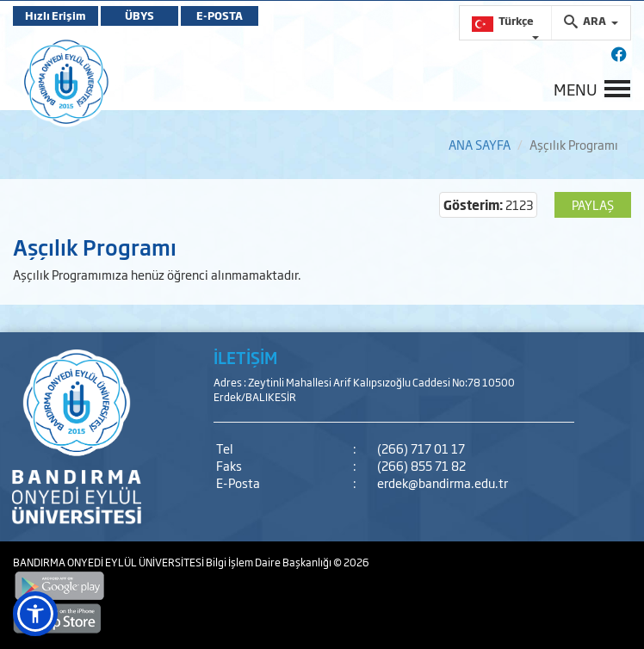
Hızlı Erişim (56, 15)
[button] (35, 614)
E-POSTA (220, 15)
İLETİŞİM (245, 357)
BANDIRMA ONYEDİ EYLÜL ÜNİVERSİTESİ (109, 562)
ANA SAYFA (480, 144)
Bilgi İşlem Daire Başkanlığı (269, 562)
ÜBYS (139, 15)
